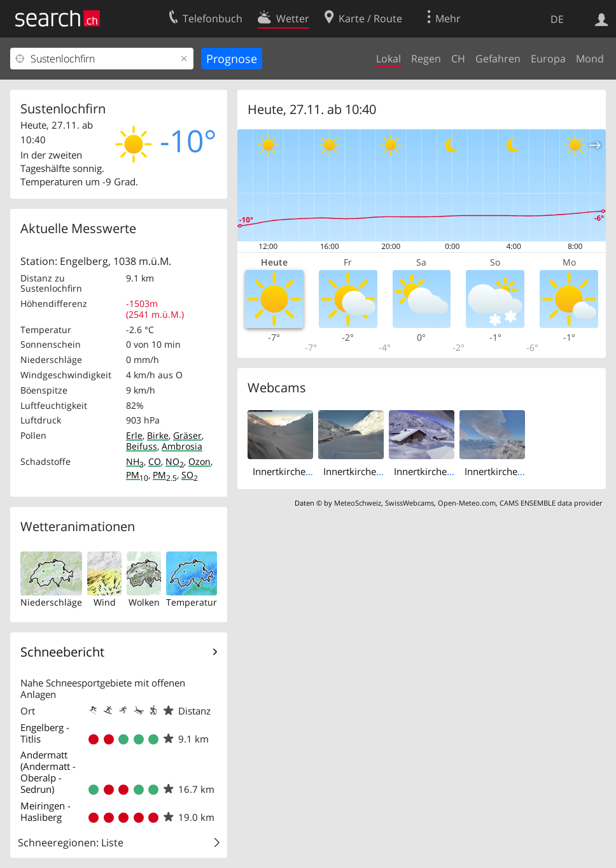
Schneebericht (62, 652)
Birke (158, 435)
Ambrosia (182, 446)
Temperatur (192, 602)
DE (557, 19)
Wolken (144, 602)
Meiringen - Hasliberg (45, 811)
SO (190, 475)
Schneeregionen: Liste (71, 843)
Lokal (388, 59)
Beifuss (142, 446)
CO (155, 461)
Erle (134, 435)
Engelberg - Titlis (45, 733)
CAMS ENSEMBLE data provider (551, 503)
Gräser (187, 435)
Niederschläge (51, 602)
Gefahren (498, 59)
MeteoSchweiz (358, 503)
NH (135, 461)
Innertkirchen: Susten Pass (381, 471)
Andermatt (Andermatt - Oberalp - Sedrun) (48, 772)
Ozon (199, 461)
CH (458, 59)
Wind (105, 602)
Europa (548, 59)
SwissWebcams (409, 503)
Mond (590, 59)
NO (175, 461)
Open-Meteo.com (467, 503)
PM (137, 475)
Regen (426, 59)
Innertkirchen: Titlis (507, 471)
